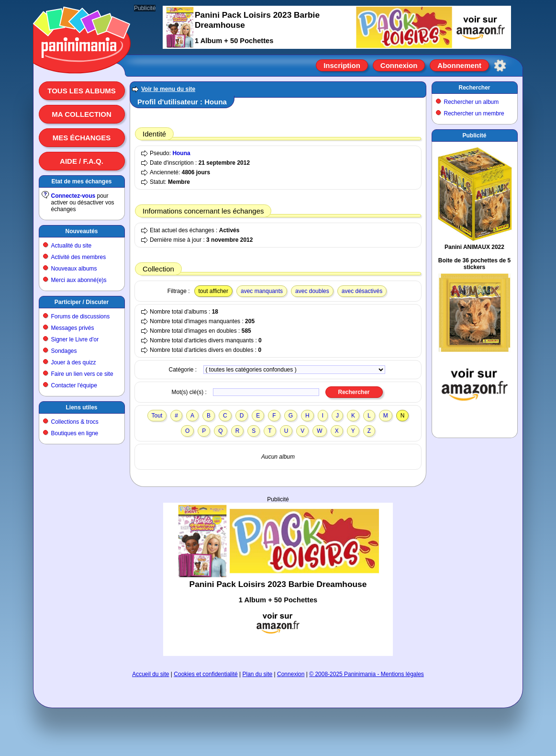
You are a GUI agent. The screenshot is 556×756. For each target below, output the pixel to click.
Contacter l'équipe (74, 385)
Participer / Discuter (82, 302)
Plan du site (258, 674)
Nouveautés (81, 231)
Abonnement (459, 65)
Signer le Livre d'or (75, 339)
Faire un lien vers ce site (82, 374)
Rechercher (474, 88)
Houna (181, 153)
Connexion (399, 65)
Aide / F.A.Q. (82, 161)
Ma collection (81, 114)
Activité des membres (79, 257)
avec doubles (312, 291)
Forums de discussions (81, 316)
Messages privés (73, 328)
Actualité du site (72, 246)
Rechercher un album (472, 102)
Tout (157, 416)
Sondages (64, 351)
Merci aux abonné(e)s (79, 280)
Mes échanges (82, 138)
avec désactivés (362, 291)
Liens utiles (81, 407)
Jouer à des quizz (74, 362)
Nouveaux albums (74, 269)
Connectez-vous (73, 196)
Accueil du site (150, 674)
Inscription (342, 65)
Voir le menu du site (168, 89)
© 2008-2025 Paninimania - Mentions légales (367, 674)
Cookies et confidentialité (206, 674)
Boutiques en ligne (75, 433)
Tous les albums (82, 91)
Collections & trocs (75, 422)
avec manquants (262, 291)
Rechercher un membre (474, 113)
